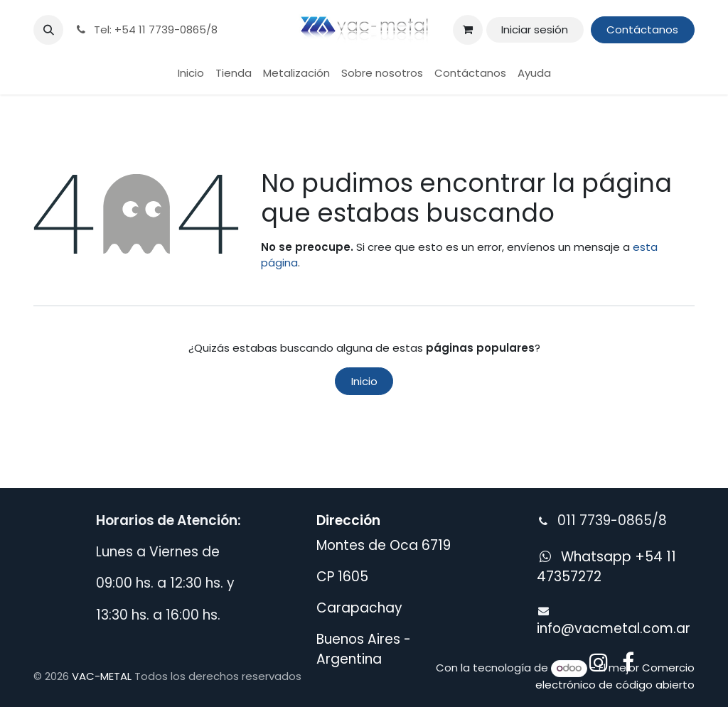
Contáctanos (642, 29)
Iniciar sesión (535, 29)
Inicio (364, 381)
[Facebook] (628, 662)
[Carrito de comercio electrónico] (468, 30)
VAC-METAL (102, 676)
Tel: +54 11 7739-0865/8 (146, 29)
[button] (48, 30)
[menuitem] (191, 74)
